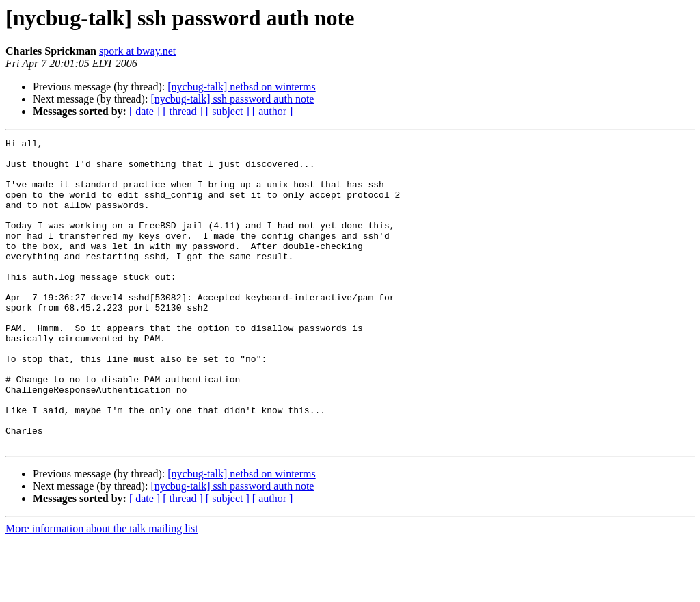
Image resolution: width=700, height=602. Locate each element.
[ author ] (273, 111)
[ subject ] (228, 111)
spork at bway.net (137, 51)
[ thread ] (183, 111)
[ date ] (145, 111)
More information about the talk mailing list (102, 590)
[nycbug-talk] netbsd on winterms (241, 87)
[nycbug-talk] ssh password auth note (232, 99)
